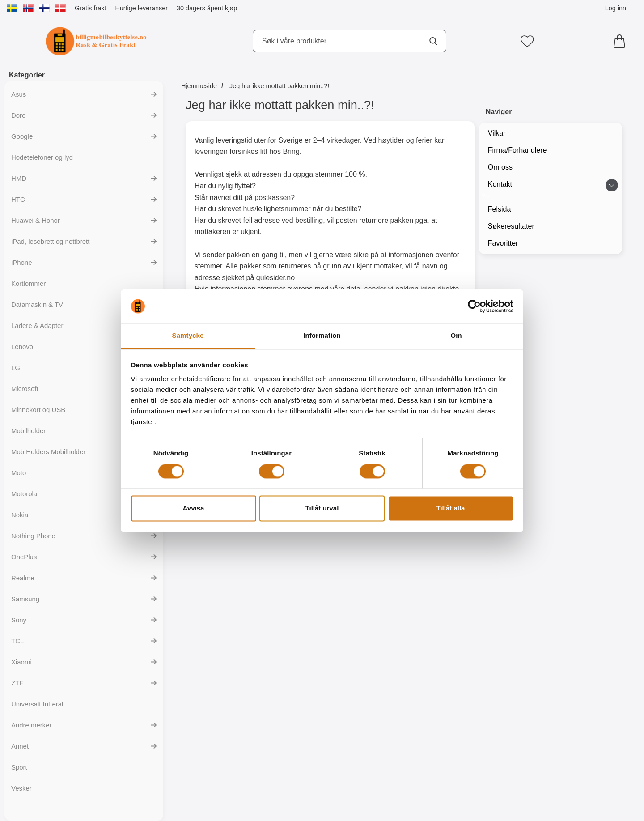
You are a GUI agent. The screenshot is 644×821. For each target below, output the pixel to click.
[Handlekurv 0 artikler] (622, 41)
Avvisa (194, 508)
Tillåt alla (451, 508)
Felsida (500, 209)
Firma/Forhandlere (517, 150)
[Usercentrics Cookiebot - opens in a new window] (474, 306)
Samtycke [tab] (188, 336)
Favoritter (503, 243)
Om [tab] (456, 336)
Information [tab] (322, 336)
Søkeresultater (511, 226)
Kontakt (500, 184)
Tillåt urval (322, 508)
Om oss (500, 167)
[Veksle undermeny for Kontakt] (612, 185)
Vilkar (497, 133)
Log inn (616, 8)
